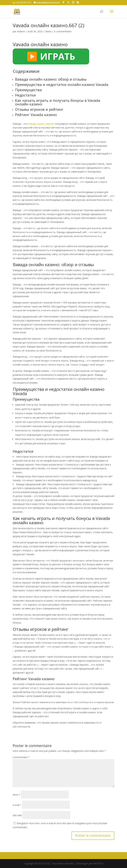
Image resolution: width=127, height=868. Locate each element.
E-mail (17, 805)
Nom (16, 795)
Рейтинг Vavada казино (36, 115)
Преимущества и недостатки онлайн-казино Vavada (62, 84)
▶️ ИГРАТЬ (51, 56)
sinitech (21, 31)
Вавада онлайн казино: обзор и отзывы (51, 79)
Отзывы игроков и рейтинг (39, 109)
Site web (17, 815)
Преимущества (28, 90)
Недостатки (25, 95)
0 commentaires (63, 31)
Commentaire (21, 757)
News (48, 31)
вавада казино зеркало (41, 124)
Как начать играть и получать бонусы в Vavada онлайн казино (58, 102)
